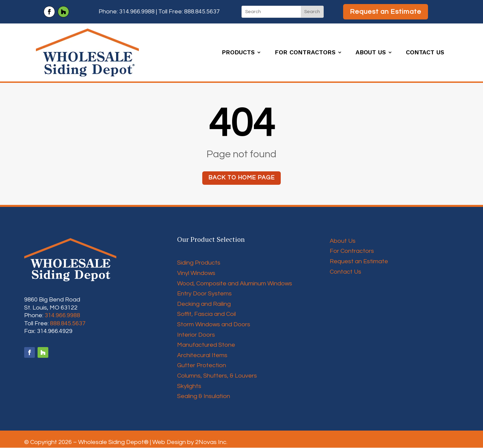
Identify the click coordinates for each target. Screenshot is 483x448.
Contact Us (425, 53)
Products (238, 53)
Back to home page (241, 178)
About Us (371, 53)
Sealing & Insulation (204, 397)
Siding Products (199, 263)
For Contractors (305, 53)
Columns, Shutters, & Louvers (217, 376)
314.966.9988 (137, 12)
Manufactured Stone (206, 345)
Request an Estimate (386, 12)
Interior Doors (196, 335)
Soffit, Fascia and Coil (206, 314)
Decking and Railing (204, 304)
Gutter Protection (202, 366)
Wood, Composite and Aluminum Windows (235, 284)
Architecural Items (202, 356)
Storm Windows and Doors (214, 325)
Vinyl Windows (196, 273)
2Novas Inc (211, 442)
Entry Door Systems (204, 294)
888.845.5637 (202, 12)
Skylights (189, 386)
